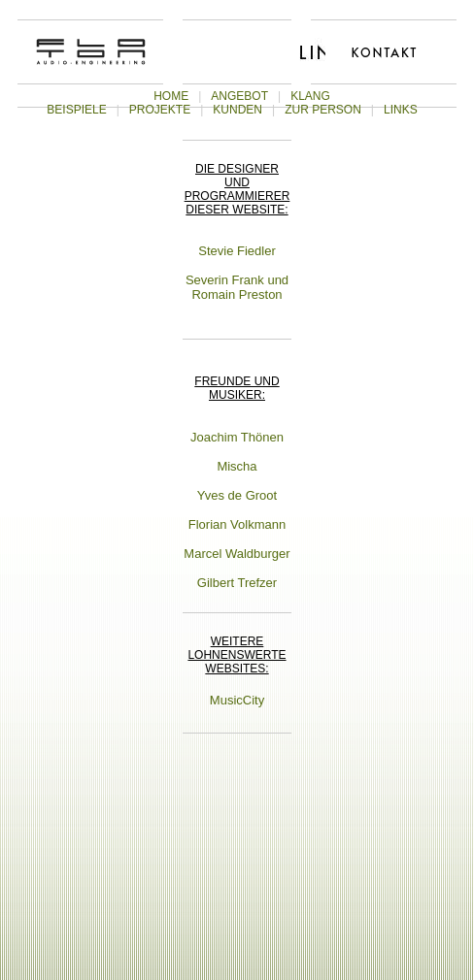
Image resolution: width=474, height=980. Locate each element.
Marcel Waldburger (237, 554)
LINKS (401, 110)
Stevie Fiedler (237, 251)
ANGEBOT (239, 96)
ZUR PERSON (323, 110)
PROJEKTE (160, 110)
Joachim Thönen (237, 437)
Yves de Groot (237, 495)
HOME (171, 96)
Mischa (237, 466)
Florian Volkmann (237, 524)
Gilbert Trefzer (237, 583)
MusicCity (237, 700)
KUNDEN (237, 110)
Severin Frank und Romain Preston (237, 287)
